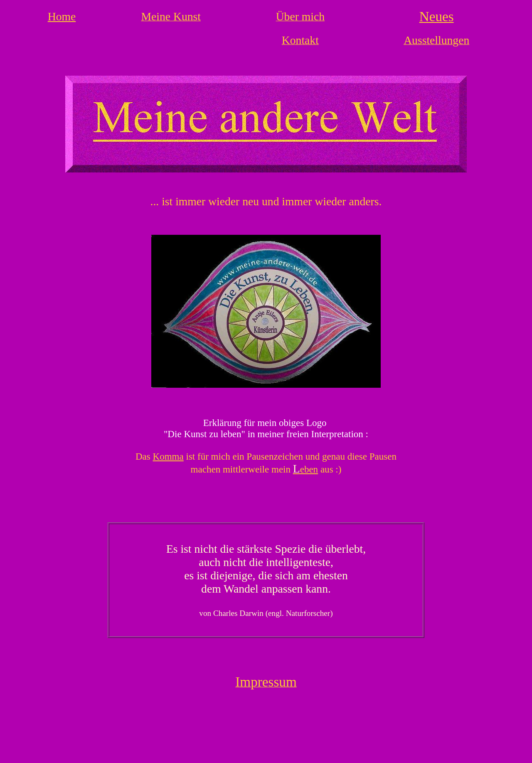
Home (62, 16)
